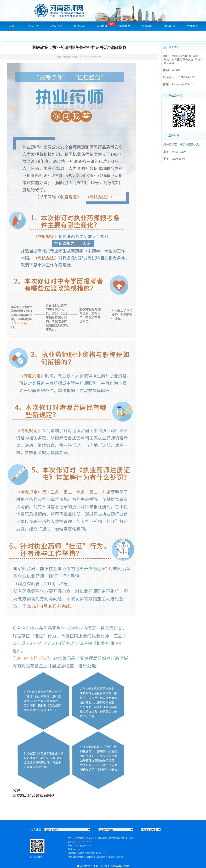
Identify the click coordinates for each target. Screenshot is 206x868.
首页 (11, 26)
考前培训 (102, 26)
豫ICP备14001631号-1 (97, 853)
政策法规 (57, 26)
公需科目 (147, 26)
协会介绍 (34, 26)
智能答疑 (193, 26)
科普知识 (79, 26)
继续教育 (125, 26)
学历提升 (170, 26)
